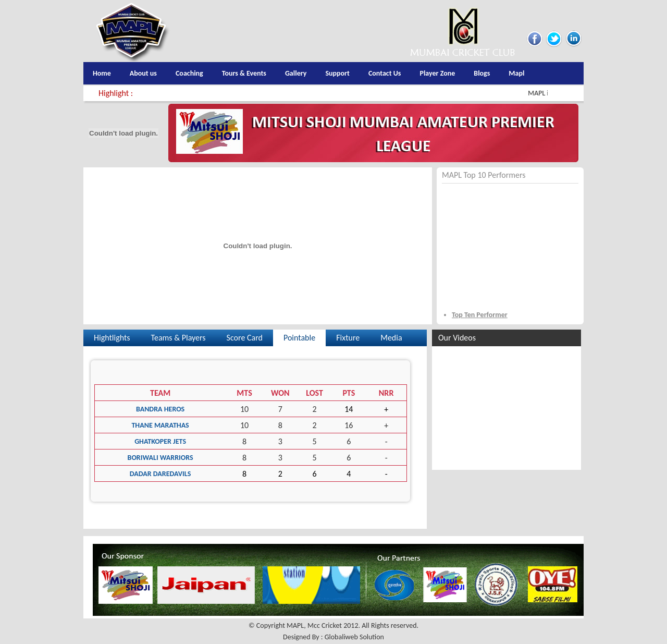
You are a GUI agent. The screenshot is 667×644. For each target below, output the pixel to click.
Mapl (516, 73)
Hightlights (112, 338)
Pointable (299, 338)
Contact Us (385, 73)
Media (391, 338)
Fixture (348, 338)
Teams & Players (178, 338)
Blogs (482, 73)
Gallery (296, 73)
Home (102, 73)
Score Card (245, 338)
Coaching (189, 73)
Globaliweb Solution (354, 637)
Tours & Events (244, 73)
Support (337, 73)
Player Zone (437, 73)
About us (143, 73)
